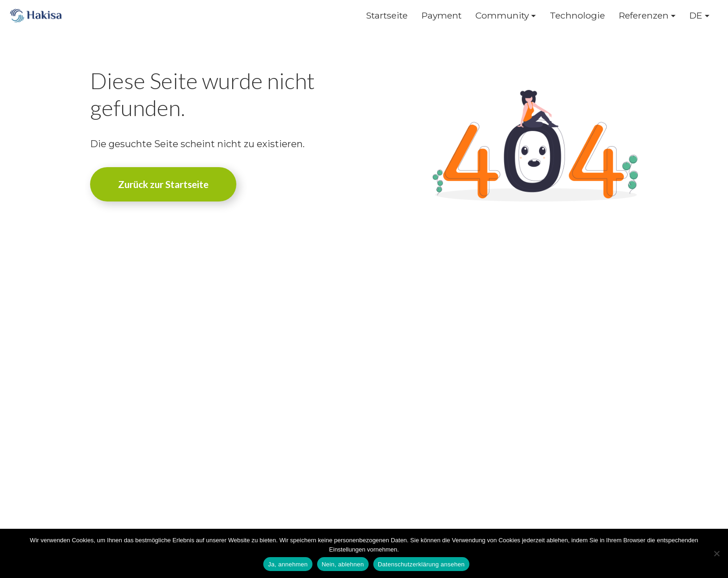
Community (502, 16)
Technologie (577, 16)
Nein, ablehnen (343, 564)
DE (696, 16)
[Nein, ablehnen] (716, 553)
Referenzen (644, 16)
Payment (442, 16)
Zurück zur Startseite (163, 184)
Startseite (387, 16)
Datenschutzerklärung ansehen (421, 564)
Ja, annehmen (288, 564)
